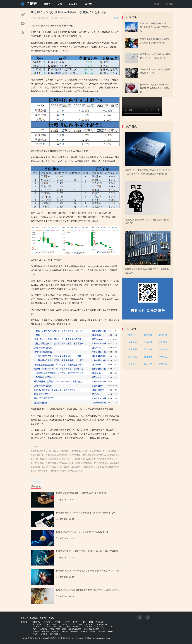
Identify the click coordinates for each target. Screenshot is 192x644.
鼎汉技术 (148, 364)
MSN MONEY (38, 624)
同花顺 (35, 634)
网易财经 (45, 632)
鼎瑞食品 (163, 357)
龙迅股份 (133, 335)
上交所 (67, 622)
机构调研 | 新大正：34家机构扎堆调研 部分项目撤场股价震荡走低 (155, 88)
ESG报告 (73, 4)
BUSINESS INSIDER (92, 629)
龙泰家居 (133, 342)
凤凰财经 (65, 632)
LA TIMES (43, 629)
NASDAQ (99, 622)
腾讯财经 (55, 632)
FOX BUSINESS (101, 624)
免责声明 (44, 618)
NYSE (91, 622)
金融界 (93, 632)
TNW (34, 629)
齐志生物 (163, 349)
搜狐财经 (74, 632)
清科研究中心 (55, 634)
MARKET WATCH (85, 624)
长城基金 (36, 481)
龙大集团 (133, 349)
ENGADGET (100, 627)
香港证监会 (48, 622)
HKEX (83, 622)
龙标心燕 (148, 342)
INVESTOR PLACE (69, 624)
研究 (60, 4)
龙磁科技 (163, 335)
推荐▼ (47, 4)
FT (103, 629)
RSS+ (52, 618)
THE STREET (38, 627)
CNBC (48, 627)
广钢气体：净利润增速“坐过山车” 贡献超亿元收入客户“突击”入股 (155, 27)
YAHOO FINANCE (52, 624)
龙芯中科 (148, 335)
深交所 (75, 622)
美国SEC (58, 622)
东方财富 (84, 632)
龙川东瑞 (163, 342)
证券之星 (44, 634)
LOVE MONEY (87, 627)
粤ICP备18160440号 (42, 638)
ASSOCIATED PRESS (58, 629)
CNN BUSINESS (75, 629)
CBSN (110, 627)
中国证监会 (37, 622)
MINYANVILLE (59, 627)
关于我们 (89, 4)
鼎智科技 (163, 364)
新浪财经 (36, 632)
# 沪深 (116, 18)
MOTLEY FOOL (73, 627)
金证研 (69, 18)
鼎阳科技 (148, 357)
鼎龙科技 (133, 357)
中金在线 (102, 632)
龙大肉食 (148, 349)
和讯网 (111, 632)
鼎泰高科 (133, 364)
